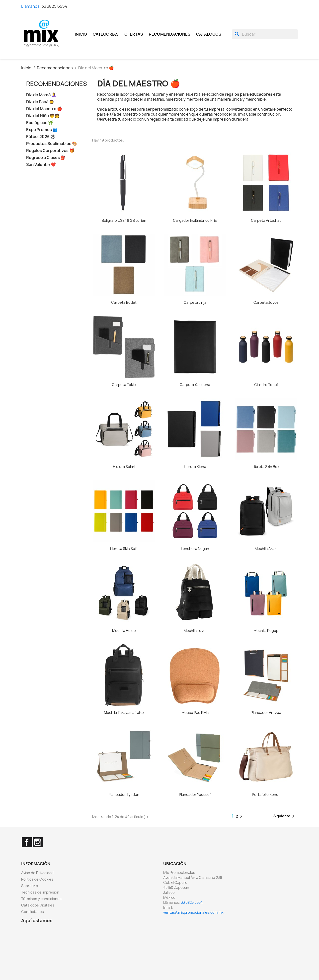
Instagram (38, 842)
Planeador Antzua (266, 713)
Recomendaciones (170, 34)
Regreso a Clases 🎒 (46, 158)
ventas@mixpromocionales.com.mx (193, 912)
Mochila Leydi (195, 631)
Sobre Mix (30, 886)
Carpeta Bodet (124, 302)
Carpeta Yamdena (195, 385)
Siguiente (285, 816)
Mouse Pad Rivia (195, 713)
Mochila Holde (124, 631)
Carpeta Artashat (266, 220)
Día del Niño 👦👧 (43, 116)
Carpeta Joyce (266, 302)
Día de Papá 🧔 (40, 102)
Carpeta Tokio (124, 385)
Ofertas (134, 34)
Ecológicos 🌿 (40, 123)
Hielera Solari (124, 467)
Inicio (81, 34)
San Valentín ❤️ (41, 165)
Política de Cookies (37, 879)
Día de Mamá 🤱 (41, 95)
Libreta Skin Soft (124, 549)
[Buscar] (265, 34)
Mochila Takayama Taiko (124, 713)
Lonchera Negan (195, 549)
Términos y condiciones (41, 899)
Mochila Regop (266, 631)
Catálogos (209, 34)
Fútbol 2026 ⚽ (41, 137)
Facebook (27, 842)
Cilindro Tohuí (266, 385)
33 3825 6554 (54, 6)
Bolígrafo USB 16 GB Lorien (124, 220)
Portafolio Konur (266, 794)
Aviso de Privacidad (37, 873)
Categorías (106, 34)
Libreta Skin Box (266, 467)
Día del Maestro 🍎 (44, 109)
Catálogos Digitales (38, 905)
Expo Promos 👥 (42, 130)
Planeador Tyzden (124, 794)
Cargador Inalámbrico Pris (195, 220)
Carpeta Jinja (195, 302)
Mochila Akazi (266, 549)
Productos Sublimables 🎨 (52, 144)
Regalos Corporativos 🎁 (50, 151)
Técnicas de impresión (40, 892)
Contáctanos (33, 912)
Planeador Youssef (195, 794)
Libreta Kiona (195, 467)
